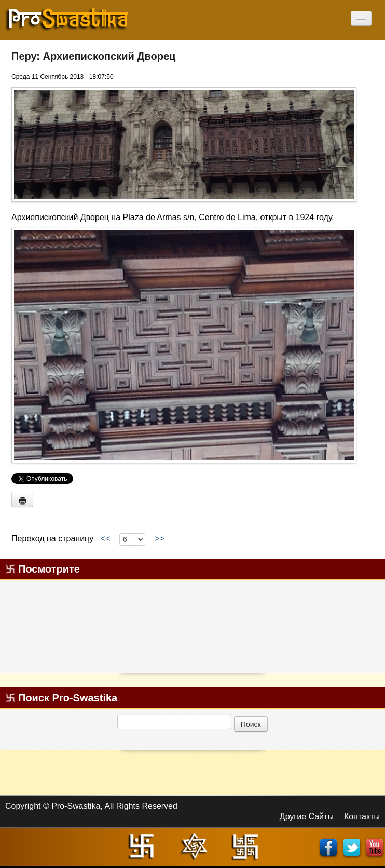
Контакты (362, 816)
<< (105, 539)
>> (159, 539)
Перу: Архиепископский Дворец (93, 56)
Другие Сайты (307, 816)
